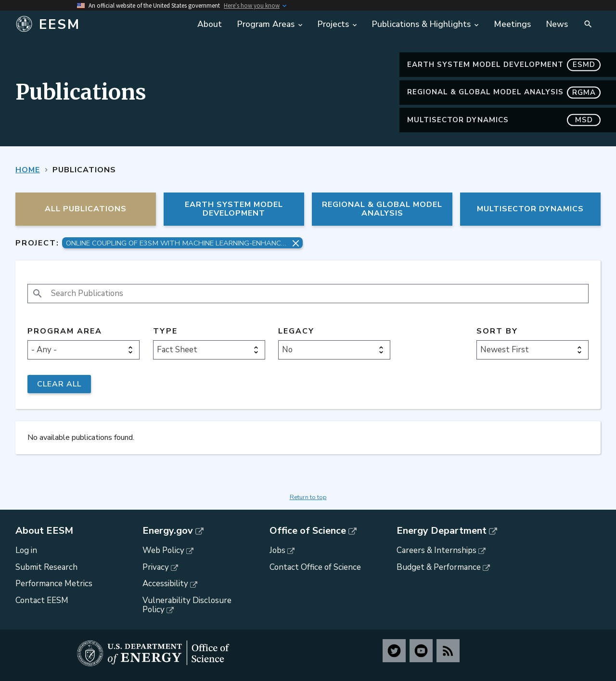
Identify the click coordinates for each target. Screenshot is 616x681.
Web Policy (163, 550)
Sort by (497, 331)
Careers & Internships (436, 550)
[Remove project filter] (296, 243)
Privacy (156, 567)
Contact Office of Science (315, 567)
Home (28, 170)
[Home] (88, 25)
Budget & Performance (439, 567)
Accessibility (165, 584)
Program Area (65, 331)
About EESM (44, 531)
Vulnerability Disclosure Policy (187, 605)
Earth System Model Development (504, 65)
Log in (26, 550)
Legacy (296, 331)
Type (165, 331)
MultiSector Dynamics (504, 120)
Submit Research (46, 567)
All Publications (86, 209)
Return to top (308, 497)
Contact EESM (42, 600)
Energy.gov (168, 531)
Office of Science (308, 531)
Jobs (277, 550)
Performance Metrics (54, 584)
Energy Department (442, 531)
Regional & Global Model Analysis (504, 92)
